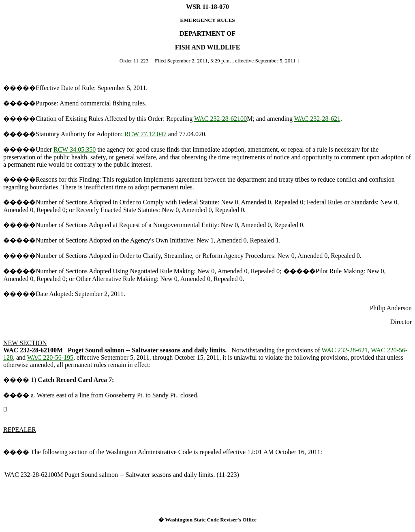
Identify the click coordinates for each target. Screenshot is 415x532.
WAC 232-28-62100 (220, 119)
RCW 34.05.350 (75, 149)
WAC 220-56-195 (50, 357)
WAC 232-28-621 (317, 119)
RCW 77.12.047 (145, 134)
